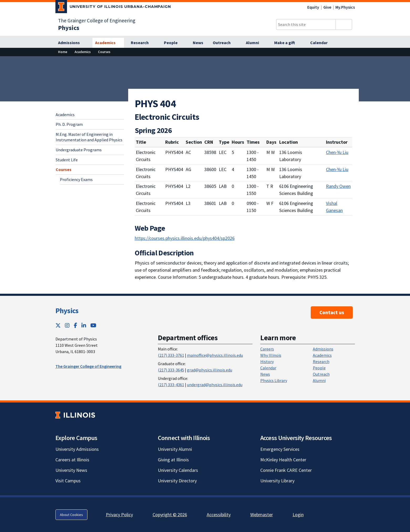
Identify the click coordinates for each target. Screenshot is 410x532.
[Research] (143, 43)
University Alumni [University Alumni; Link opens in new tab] (175, 449)
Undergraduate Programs (79, 150)
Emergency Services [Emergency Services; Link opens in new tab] (280, 449)
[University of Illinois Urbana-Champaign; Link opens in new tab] (113, 8)
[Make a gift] (287, 43)
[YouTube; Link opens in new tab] (93, 325)
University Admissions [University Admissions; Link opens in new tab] (77, 449)
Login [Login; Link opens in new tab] (298, 515)
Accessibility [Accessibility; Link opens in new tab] (219, 515)
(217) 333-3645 (171, 370)
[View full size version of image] (403, 62)
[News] (198, 43)
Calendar (268, 368)
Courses (64, 169)
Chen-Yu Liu (337, 152)
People (319, 368)
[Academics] (108, 43)
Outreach (321, 374)
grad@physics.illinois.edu (210, 370)
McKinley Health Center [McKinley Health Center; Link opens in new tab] (283, 460)
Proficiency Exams (76, 179)
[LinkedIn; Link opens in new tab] (84, 325)
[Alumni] (255, 43)
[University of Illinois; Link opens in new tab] (75, 415)
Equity (313, 7)
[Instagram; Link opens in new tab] (67, 325)
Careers (267, 349)
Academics (65, 115)
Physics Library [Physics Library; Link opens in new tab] (274, 380)
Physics (67, 311)
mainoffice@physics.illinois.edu (215, 355)
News (265, 374)
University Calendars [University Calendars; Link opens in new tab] (178, 470)
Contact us (332, 312)
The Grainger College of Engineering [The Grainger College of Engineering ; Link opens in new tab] (88, 366)
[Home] (63, 52)
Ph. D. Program (69, 124)
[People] (174, 43)
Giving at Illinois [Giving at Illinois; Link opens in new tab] (173, 460)
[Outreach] (225, 43)
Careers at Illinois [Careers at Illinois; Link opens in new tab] (72, 460)
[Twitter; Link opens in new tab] (58, 325)
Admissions (323, 349)
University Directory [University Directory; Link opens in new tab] (177, 481)
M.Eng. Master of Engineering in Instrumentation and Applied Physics (89, 137)
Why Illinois (271, 355)
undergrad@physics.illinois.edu (215, 385)
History (267, 361)
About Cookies (71, 515)
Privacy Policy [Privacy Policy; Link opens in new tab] (119, 515)
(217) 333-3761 (171, 355)
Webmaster (262, 515)
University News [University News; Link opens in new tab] (71, 470)
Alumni (319, 380)
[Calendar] (322, 43)
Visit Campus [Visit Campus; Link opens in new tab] (68, 481)
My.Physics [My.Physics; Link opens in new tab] (345, 7)
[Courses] (104, 52)
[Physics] (69, 28)
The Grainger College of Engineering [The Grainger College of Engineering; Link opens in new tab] (97, 20)
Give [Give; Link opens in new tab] (327, 7)
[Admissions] (72, 43)
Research (321, 361)
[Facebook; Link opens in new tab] (76, 325)
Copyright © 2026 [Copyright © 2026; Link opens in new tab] (170, 515)
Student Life (67, 160)
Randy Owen (338, 186)
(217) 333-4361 (171, 385)
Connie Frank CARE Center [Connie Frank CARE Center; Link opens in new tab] (286, 470)
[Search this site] (306, 24)
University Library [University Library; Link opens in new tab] (277, 481)
